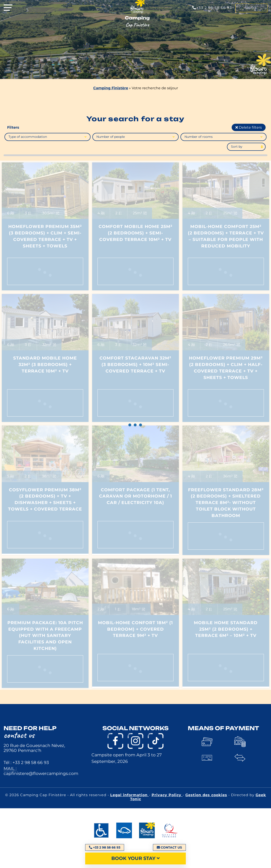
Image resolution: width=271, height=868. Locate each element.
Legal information (130, 795)
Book (251, 8)
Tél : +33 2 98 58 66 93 (26, 762)
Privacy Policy (167, 795)
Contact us (169, 847)
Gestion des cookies (206, 795)
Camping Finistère (111, 88)
